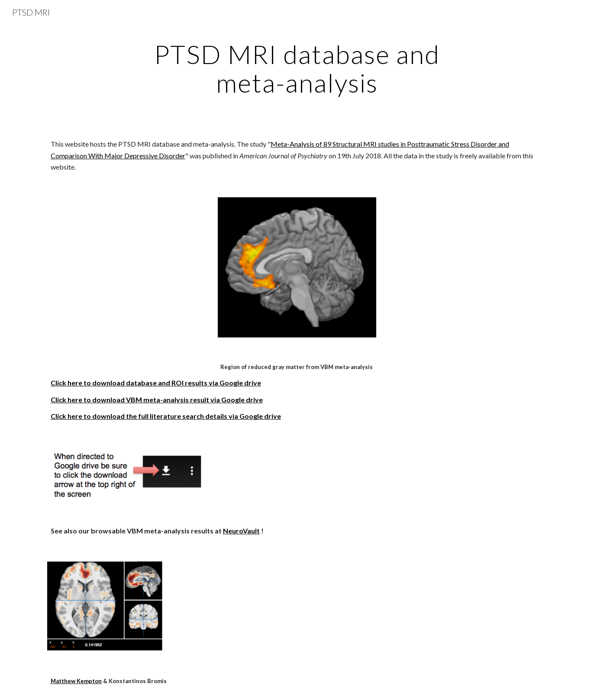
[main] (297, 68)
